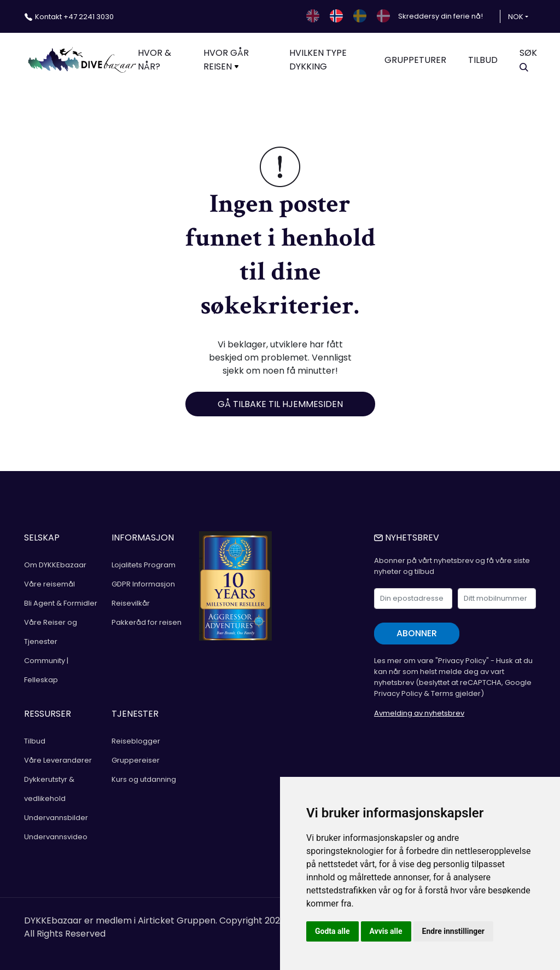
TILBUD (483, 60)
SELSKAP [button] (42, 538)
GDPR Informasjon (143, 584)
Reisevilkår (131, 603)
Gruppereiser (136, 760)
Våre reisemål (49, 584)
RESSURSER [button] (48, 714)
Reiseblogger (136, 741)
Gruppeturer (415, 60)
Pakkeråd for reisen (147, 622)
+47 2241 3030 (74, 17)
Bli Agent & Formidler (61, 603)
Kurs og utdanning (144, 779)
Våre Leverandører (58, 760)
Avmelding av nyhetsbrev (419, 713)
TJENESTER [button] (135, 714)
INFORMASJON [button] (143, 538)
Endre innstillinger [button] (453, 931)
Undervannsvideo (56, 837)
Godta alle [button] (332, 931)
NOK (516, 17)
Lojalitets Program (144, 565)
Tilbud (35, 741)
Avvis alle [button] (386, 931)
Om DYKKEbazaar (55, 565)
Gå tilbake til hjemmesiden (280, 404)
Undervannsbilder (56, 818)
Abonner (417, 633)
